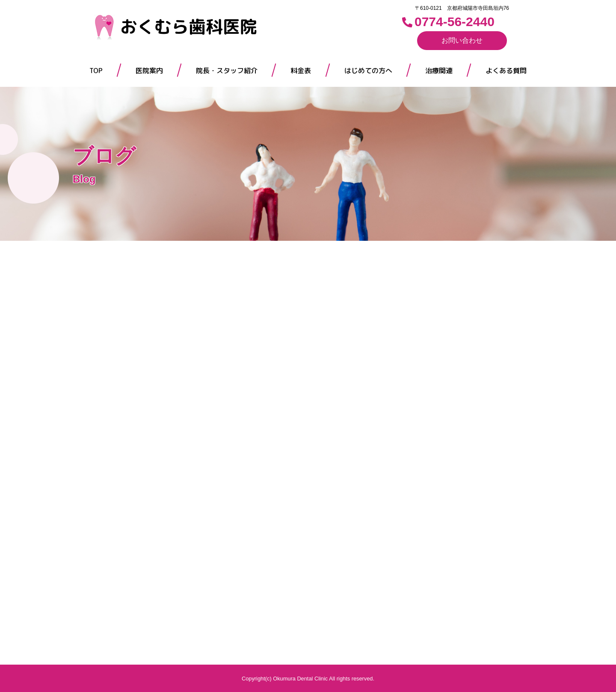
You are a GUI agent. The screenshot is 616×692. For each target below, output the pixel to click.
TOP (96, 71)
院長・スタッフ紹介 (227, 71)
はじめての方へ (368, 71)
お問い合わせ (462, 40)
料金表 (301, 71)
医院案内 (149, 71)
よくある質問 (506, 71)
